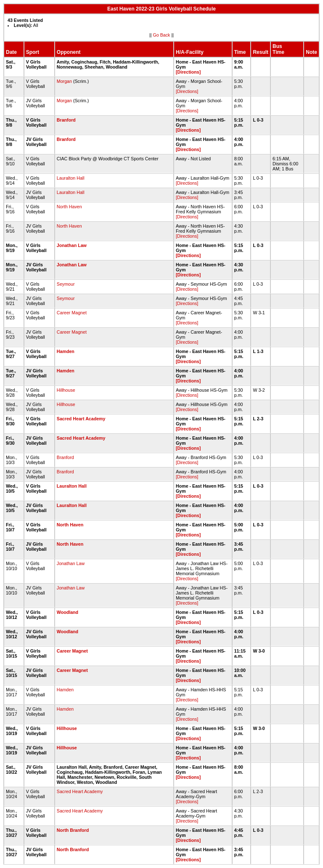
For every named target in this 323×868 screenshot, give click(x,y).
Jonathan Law (72, 245)
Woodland (68, 612)
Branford (66, 120)
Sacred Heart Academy (81, 419)
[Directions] (188, 72)
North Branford (73, 830)
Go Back (162, 35)
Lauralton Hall (71, 178)
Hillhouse (66, 390)
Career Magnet (72, 313)
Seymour (66, 284)
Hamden (66, 351)
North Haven (69, 207)
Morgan (64, 81)
